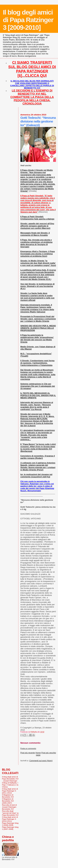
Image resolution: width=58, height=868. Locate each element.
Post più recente (28, 753)
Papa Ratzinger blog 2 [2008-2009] (10, 824)
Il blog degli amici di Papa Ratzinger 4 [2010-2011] (10, 819)
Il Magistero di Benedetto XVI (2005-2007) (8, 801)
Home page (38, 754)
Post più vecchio (49, 753)
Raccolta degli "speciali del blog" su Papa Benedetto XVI (10, 813)
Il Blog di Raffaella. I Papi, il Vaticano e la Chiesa (10, 785)
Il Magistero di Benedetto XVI (8, 796)
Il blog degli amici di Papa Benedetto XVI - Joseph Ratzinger (10, 779)
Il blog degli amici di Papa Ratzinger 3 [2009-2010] (28, 20)
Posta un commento (28, 748)
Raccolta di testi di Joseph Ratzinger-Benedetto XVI (9, 807)
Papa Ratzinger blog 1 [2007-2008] (10, 828)
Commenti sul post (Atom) (41, 761)
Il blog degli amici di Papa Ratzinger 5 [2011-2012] (10, 791)
